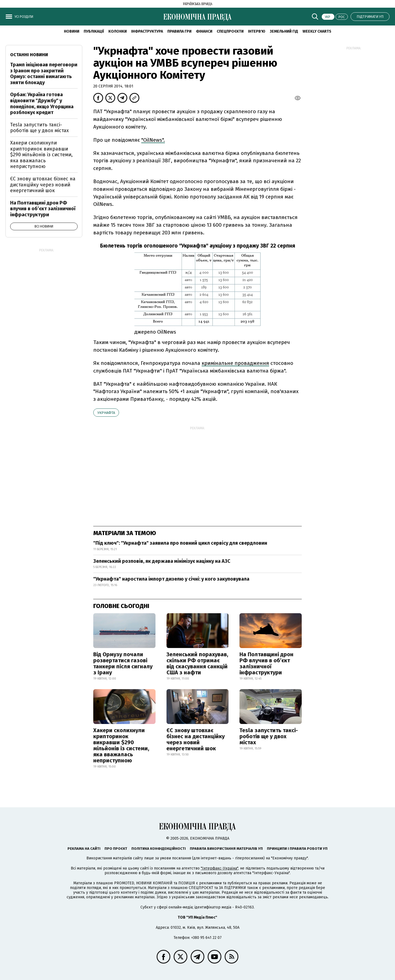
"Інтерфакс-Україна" (219, 868)
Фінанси (204, 31)
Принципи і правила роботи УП (297, 849)
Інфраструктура (147, 31)
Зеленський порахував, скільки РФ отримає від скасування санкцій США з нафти (197, 663)
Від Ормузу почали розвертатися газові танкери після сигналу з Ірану (123, 663)
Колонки (118, 31)
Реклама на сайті (84, 849)
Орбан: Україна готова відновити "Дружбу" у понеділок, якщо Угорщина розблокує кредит (42, 103)
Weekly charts (317, 31)
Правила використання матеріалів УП (226, 849)
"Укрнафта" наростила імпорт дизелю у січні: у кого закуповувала (171, 579)
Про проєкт (116, 849)
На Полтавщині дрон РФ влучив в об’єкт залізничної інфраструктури (266, 663)
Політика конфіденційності (159, 849)
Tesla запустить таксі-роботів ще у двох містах (269, 736)
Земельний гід (284, 31)
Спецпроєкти (230, 31)
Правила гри (179, 31)
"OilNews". (153, 140)
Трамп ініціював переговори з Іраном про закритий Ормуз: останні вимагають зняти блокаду (44, 74)
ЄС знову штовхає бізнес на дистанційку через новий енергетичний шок (196, 739)
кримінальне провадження (235, 363)
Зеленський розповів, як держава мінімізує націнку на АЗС (162, 561)
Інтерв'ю (257, 31)
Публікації (94, 31)
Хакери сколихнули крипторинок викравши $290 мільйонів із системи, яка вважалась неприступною (121, 745)
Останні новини (29, 55)
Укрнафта (106, 413)
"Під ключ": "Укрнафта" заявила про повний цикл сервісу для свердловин (180, 543)
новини (72, 31)
